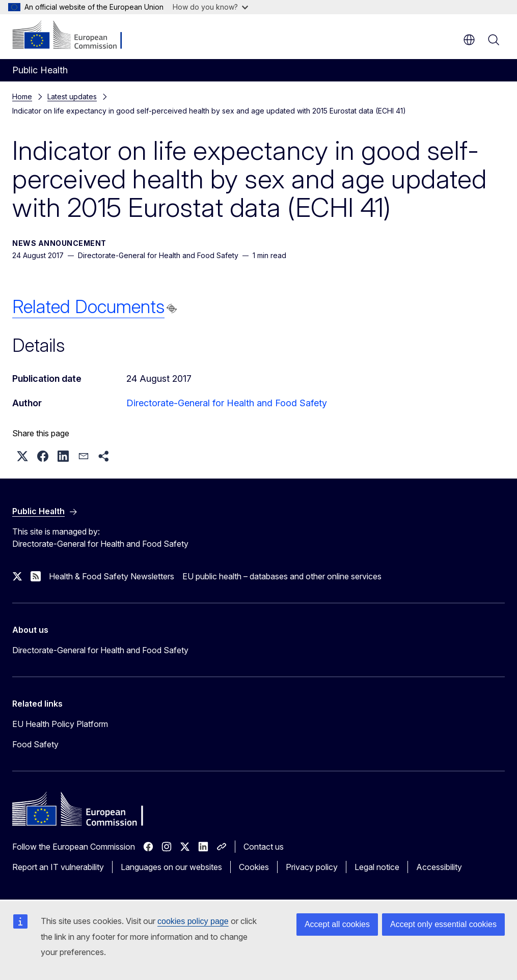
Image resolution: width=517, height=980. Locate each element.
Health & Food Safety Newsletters (112, 576)
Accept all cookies (337, 924)
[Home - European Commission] (74, 36)
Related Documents (88, 306)
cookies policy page (193, 921)
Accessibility (439, 867)
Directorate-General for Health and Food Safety (227, 403)
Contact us (264, 847)
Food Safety (35, 744)
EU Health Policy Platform (60, 724)
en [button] (469, 40)
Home (22, 96)
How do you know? (210, 7)
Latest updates (72, 96)
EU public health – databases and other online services (282, 576)
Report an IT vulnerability (58, 867)
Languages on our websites (171, 867)
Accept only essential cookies (443, 924)
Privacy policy (312, 867)
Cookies (254, 867)
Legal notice (377, 867)
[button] (22, 456)
